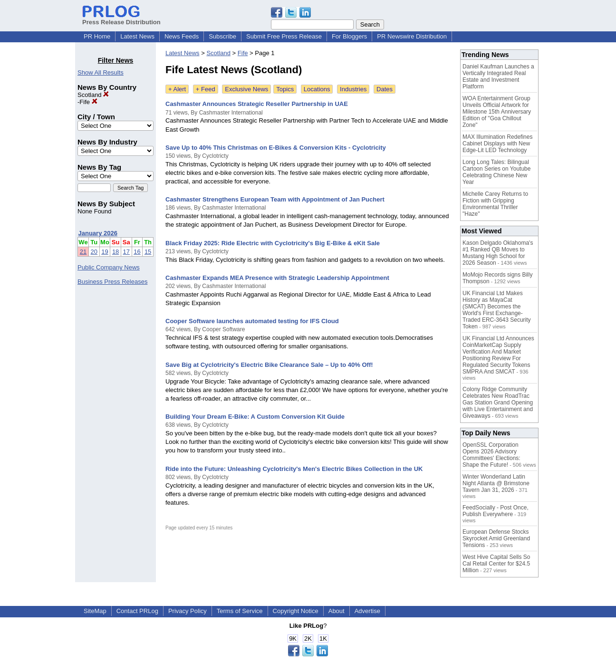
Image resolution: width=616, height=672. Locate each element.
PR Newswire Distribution (412, 36)
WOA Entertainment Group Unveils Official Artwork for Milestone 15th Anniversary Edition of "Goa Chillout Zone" (497, 112)
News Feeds (182, 36)
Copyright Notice (296, 611)
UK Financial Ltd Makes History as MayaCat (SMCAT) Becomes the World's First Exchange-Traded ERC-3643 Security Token (497, 310)
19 (105, 252)
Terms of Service (240, 611)
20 (94, 252)
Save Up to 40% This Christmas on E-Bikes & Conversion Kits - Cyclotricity (276, 148)
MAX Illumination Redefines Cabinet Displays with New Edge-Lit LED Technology (497, 144)
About (337, 611)
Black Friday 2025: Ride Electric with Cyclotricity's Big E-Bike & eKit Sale (273, 243)
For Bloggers (349, 36)
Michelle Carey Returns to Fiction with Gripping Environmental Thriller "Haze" (495, 204)
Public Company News (109, 267)
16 (137, 252)
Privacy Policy (188, 611)
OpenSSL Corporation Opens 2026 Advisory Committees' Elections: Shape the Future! (491, 455)
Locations (317, 89)
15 (148, 252)
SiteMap (95, 611)
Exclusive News (246, 89)
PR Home (97, 36)
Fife (88, 102)
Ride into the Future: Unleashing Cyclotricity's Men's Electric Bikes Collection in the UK (294, 469)
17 (126, 252)
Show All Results (101, 72)
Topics (285, 89)
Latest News (137, 36)
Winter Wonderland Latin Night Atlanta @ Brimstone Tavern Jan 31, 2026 (496, 483)
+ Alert (177, 89)
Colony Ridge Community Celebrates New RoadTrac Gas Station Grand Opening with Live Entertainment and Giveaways (498, 403)
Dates (385, 89)
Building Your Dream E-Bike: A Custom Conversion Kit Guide (255, 417)
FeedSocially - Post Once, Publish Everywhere (496, 511)
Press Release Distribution (121, 19)
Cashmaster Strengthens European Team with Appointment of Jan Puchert (275, 199)
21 (83, 252)
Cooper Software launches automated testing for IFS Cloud (252, 321)
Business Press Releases (112, 282)
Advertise (367, 611)
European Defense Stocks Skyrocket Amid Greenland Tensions (496, 538)
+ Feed (206, 89)
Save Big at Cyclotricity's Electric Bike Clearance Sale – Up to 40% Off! (269, 365)
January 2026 (98, 233)
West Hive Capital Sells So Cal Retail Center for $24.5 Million (496, 564)
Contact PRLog (137, 611)
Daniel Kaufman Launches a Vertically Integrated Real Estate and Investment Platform (498, 77)
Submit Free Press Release (284, 36)
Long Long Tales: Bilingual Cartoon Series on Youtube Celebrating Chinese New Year (496, 172)
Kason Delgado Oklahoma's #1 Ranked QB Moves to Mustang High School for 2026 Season (498, 253)
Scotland (93, 95)
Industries (353, 89)
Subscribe (222, 36)
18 (115, 252)
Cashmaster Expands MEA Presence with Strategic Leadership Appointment (277, 278)
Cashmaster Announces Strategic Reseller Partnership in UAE (257, 104)
